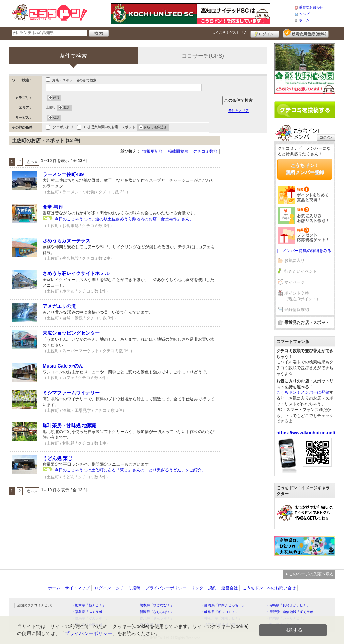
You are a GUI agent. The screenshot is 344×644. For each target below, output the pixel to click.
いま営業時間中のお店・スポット (110, 128)
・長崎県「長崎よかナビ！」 (288, 605)
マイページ (295, 282)
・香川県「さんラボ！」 (155, 618)
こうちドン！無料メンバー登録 (305, 169)
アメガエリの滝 (59, 306)
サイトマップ (77, 588)
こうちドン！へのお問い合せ (269, 588)
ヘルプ (304, 14)
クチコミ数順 (205, 151)
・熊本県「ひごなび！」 (155, 605)
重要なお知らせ (311, 7)
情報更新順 (153, 151)
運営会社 (230, 588)
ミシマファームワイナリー (71, 393)
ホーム (304, 20)
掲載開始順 (178, 151)
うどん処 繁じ (58, 458)
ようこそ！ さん (230, 33)
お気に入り (295, 260)
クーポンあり (63, 128)
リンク (197, 588)
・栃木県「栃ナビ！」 (89, 605)
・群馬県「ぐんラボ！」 (90, 618)
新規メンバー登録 (306, 33)
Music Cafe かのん (63, 366)
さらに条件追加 (155, 128)
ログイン (265, 33)
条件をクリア (238, 111)
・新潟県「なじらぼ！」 (155, 612)
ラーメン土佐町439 (63, 174)
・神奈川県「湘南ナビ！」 (221, 618)
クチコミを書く (305, 110)
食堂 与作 (53, 207)
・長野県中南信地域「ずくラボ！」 (293, 612)
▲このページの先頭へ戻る (309, 574)
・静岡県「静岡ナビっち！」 (223, 605)
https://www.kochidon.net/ (306, 433)
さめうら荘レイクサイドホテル (76, 273)
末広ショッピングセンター (71, 333)
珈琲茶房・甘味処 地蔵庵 (69, 425)
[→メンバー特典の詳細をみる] (305, 251)
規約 (212, 588)
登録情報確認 (297, 310)
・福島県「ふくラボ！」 (90, 612)
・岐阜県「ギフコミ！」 (220, 612)
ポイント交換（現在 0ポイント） (302, 296)
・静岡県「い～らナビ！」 (286, 618)
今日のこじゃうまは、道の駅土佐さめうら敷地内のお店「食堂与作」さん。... (126, 219)
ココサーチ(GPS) (203, 56)
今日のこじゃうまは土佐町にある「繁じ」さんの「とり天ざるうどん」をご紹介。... (132, 470)
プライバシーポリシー (166, 588)
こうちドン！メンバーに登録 (303, 392)
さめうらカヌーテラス (66, 241)
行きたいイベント (301, 271)
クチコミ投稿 (128, 588)
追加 (56, 98)
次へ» (32, 162)
